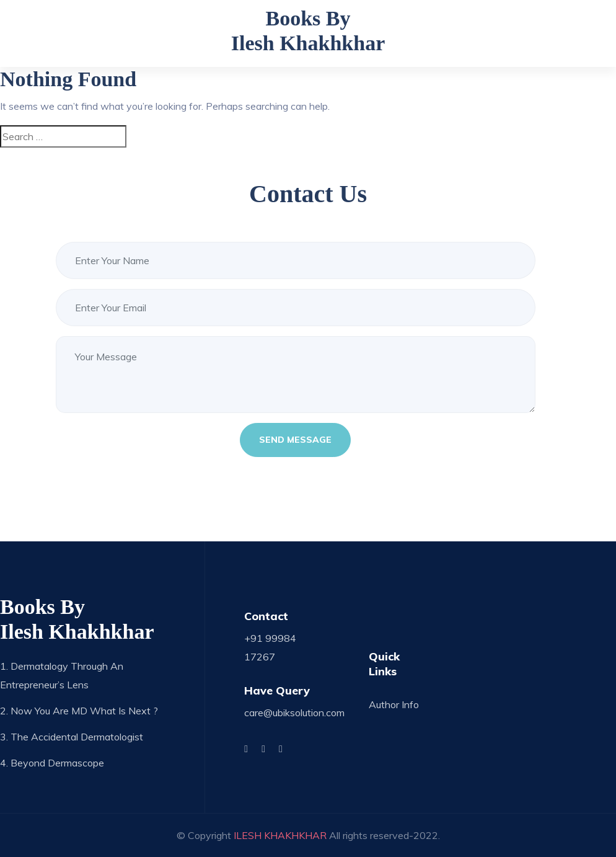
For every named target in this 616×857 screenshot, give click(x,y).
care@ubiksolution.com (294, 713)
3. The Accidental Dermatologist (72, 737)
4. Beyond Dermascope (52, 763)
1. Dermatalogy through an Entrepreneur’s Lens (62, 675)
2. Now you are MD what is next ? (79, 711)
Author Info (394, 704)
